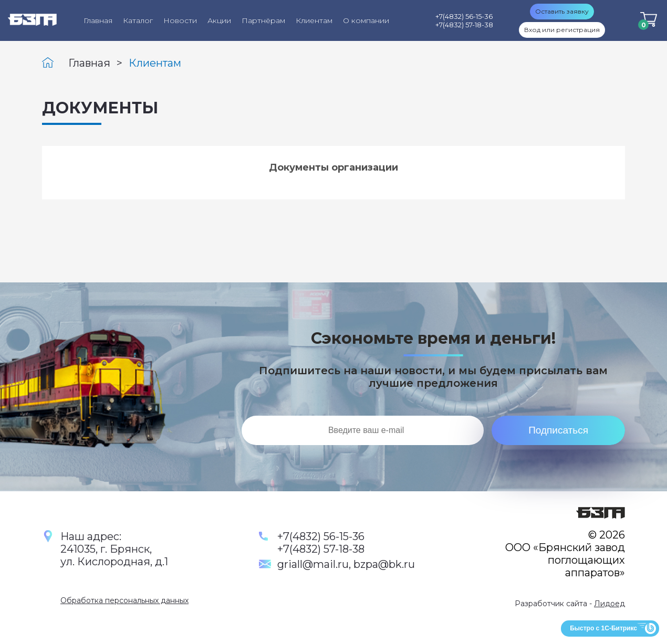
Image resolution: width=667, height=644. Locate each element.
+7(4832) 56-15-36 (321, 536)
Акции (219, 20)
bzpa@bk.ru (384, 564)
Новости (180, 20)
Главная (98, 20)
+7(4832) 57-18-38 (321, 549)
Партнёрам (263, 20)
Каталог (138, 20)
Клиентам (314, 20)
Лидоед (609, 604)
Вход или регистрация (562, 30)
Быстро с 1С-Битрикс (603, 628)
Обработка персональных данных (124, 600)
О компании (366, 20)
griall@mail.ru (313, 564)
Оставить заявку (562, 11)
